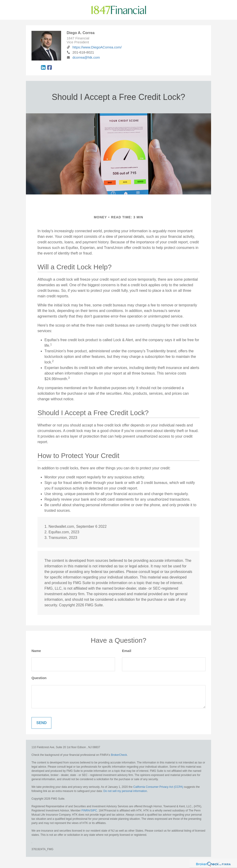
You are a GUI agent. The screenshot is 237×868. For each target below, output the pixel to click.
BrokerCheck (119, 755)
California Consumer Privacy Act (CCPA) (158, 787)
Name (36, 651)
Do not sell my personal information (125, 791)
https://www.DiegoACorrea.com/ (94, 47)
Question (39, 678)
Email (127, 651)
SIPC (94, 811)
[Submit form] (41, 723)
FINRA (86, 811)
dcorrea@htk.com (83, 57)
